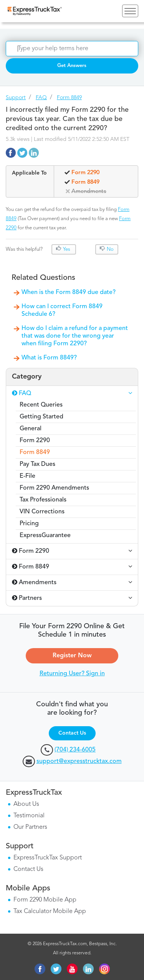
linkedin (88, 969)
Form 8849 (69, 98)
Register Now (72, 656)
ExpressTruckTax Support (48, 858)
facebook (40, 969)
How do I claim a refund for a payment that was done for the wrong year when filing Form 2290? (75, 336)
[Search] (72, 49)
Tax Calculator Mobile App (50, 911)
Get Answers (72, 66)
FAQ (41, 98)
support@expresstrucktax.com (79, 761)
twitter (56, 969)
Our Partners (30, 827)
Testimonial (29, 816)
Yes (67, 249)
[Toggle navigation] (130, 11)
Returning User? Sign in (72, 674)
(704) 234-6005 (75, 750)
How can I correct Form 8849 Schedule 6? (62, 310)
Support (16, 98)
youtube (72, 969)
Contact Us (72, 733)
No (110, 249)
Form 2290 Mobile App (45, 900)
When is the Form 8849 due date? (69, 292)
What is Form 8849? (49, 358)
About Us (26, 804)
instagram (104, 969)
